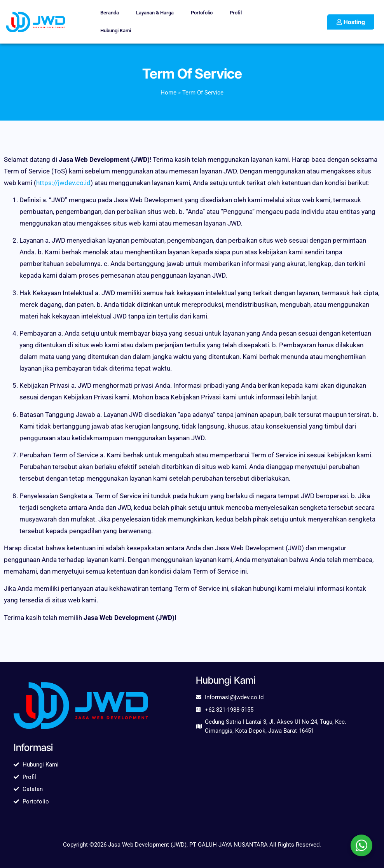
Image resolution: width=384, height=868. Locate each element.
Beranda (110, 13)
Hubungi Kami (116, 31)
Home (168, 93)
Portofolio (202, 13)
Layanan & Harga (155, 13)
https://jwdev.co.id (63, 183)
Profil (236, 13)
